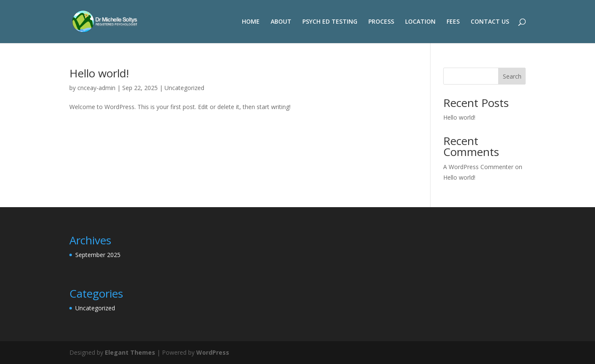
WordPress (213, 352)
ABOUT (281, 22)
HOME (251, 22)
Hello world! (99, 73)
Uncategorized (184, 88)
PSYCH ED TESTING (330, 22)
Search (512, 76)
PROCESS (381, 22)
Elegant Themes (130, 352)
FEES (453, 22)
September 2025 (98, 255)
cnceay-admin (96, 88)
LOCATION (420, 22)
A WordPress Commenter (478, 167)
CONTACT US (490, 22)
